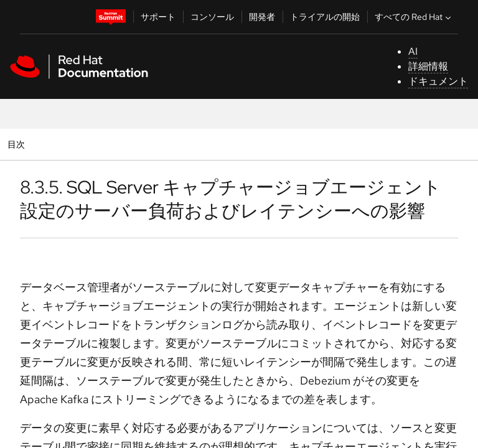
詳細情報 (428, 66)
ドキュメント (438, 81)
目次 (18, 144)
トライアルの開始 (325, 17)
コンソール (212, 17)
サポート (158, 17)
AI (413, 51)
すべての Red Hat (414, 17)
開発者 (262, 17)
